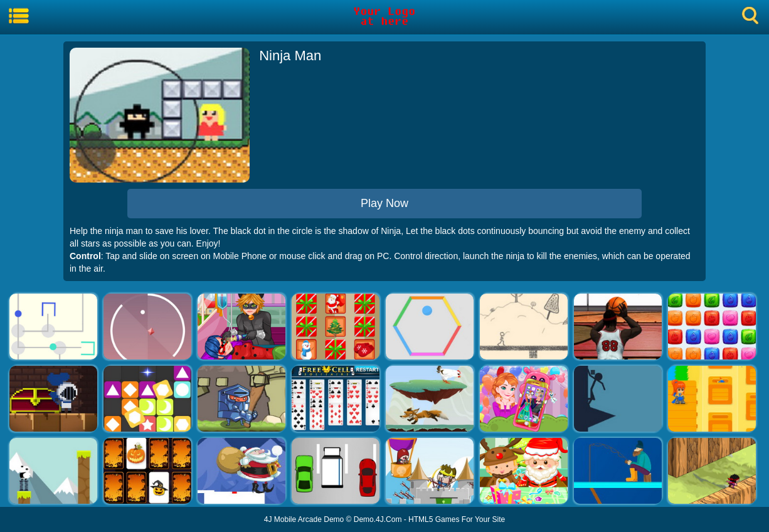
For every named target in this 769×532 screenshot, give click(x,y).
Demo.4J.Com (378, 519)
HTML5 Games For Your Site (457, 519)
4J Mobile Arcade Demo (304, 519)
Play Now (384, 203)
